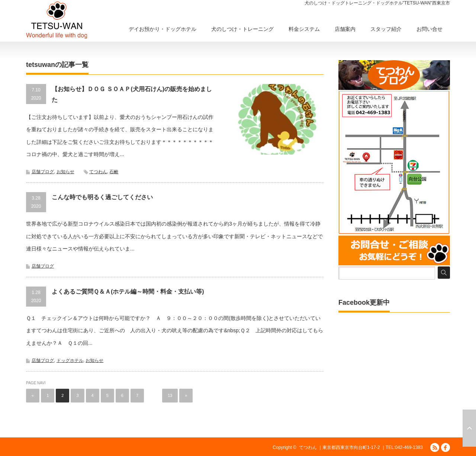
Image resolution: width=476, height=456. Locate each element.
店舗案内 (345, 29)
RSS (435, 447)
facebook (446, 447)
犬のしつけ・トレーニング (242, 29)
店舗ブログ (43, 172)
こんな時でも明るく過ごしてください (102, 197)
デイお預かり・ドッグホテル (163, 29)
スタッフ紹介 (386, 29)
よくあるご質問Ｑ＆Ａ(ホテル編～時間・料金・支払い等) (128, 292)
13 (170, 395)
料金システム (304, 29)
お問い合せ (430, 29)
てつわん (98, 172)
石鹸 (114, 172)
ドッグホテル (70, 360)
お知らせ (65, 172)
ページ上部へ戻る (469, 428)
